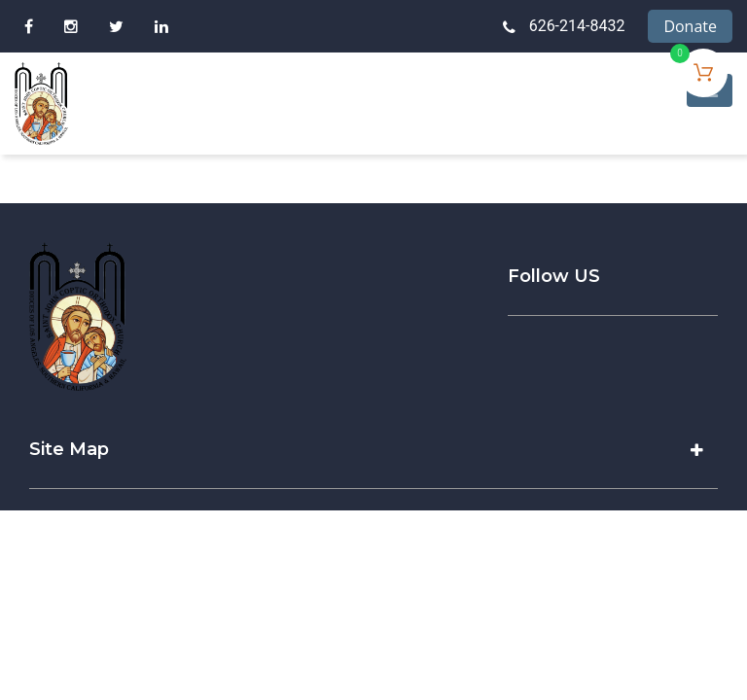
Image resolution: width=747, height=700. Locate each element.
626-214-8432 (577, 26)
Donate (690, 26)
